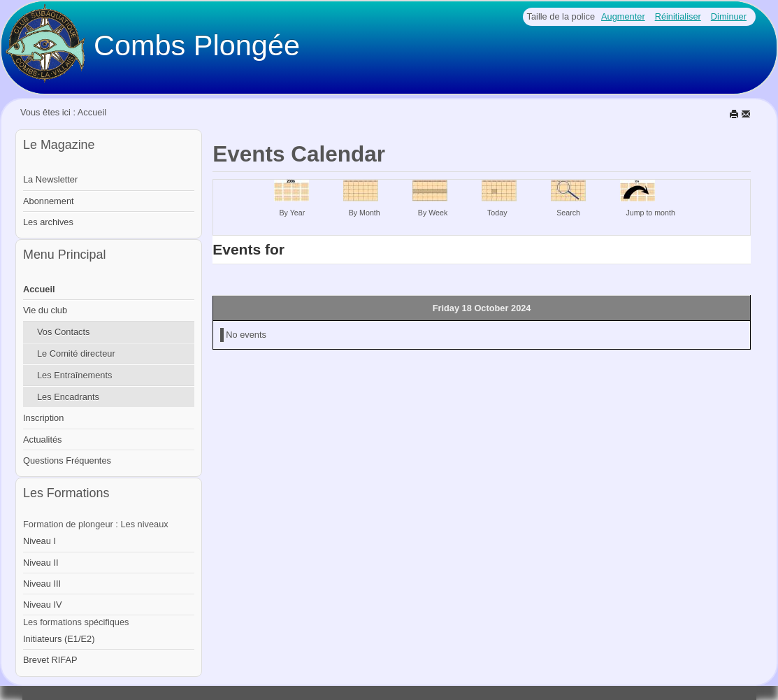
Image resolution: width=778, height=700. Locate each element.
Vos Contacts (63, 332)
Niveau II (41, 563)
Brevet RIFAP (50, 660)
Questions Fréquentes (67, 460)
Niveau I (39, 541)
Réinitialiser (678, 16)
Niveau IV (42, 605)
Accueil (39, 289)
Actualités (42, 440)
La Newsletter (50, 179)
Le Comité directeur (76, 353)
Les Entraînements (74, 375)
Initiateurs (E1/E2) (59, 639)
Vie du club (45, 310)
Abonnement (49, 201)
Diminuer (729, 16)
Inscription (43, 418)
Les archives (48, 222)
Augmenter (623, 16)
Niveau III (42, 584)
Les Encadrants (68, 397)
